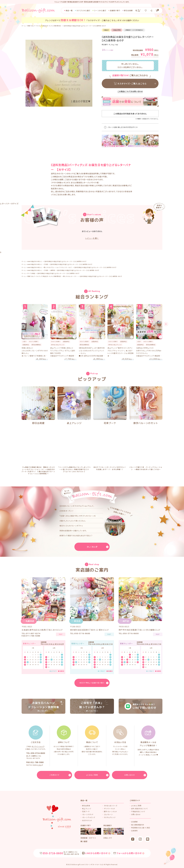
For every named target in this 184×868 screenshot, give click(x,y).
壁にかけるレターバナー (70, 276)
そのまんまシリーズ (111, 806)
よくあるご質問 (136, 806)
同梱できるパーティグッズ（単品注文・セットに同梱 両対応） (44, 26)
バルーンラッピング (89, 817)
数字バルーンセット (110, 811)
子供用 (46, 264)
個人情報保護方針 (138, 825)
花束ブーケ (110, 423)
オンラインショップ (38, 746)
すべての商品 (31, 273)
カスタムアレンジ (110, 817)
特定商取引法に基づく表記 (141, 828)
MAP (61, 634)
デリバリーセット (109, 809)
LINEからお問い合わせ (96, 853)
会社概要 (134, 822)
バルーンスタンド (88, 814)
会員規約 (134, 831)
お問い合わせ (136, 814)
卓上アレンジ (74, 423)
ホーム (24, 26)
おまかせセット (87, 820)
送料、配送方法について (139, 809)
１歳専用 (52, 270)
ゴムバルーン (108, 814)
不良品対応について (138, 811)
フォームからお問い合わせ (129, 853)
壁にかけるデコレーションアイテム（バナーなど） (58, 267)
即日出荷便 (38, 423)
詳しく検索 (140, 11)
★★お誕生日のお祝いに (35, 261)
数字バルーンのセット (146, 423)
